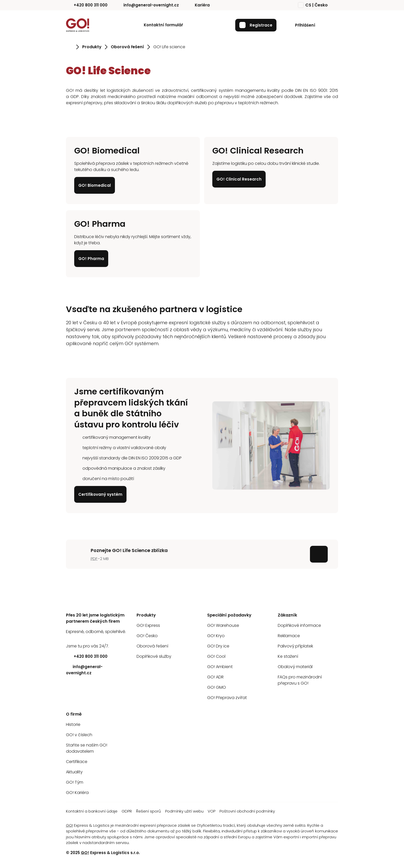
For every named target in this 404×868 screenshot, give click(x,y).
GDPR (127, 811)
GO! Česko (147, 636)
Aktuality (74, 772)
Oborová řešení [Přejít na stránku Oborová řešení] (127, 47)
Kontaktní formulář (163, 25)
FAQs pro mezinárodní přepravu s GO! (300, 680)
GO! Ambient (220, 667)
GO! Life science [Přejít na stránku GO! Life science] (169, 47)
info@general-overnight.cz (147, 5)
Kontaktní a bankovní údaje (92, 811)
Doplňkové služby (154, 656)
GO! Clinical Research (239, 179)
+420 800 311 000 (87, 5)
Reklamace (289, 636)
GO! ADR (215, 677)
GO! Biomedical (95, 185)
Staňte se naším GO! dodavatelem (87, 748)
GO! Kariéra (77, 793)
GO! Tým (75, 782)
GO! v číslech (79, 735)
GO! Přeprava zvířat (227, 698)
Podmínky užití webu (184, 811)
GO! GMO (217, 687)
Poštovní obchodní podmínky (247, 811)
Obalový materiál (295, 667)
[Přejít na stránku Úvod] (69, 47)
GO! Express (148, 625)
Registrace (256, 25)
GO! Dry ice (218, 646)
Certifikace (77, 762)
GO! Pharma (91, 258)
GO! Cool (216, 656)
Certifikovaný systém (100, 494)
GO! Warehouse (223, 625)
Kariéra (198, 5)
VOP (212, 811)
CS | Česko (313, 5)
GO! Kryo (216, 636)
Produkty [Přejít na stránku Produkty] (92, 47)
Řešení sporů (149, 811)
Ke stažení (288, 656)
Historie (73, 724)
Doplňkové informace (299, 625)
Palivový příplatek (295, 646)
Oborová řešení (152, 646)
